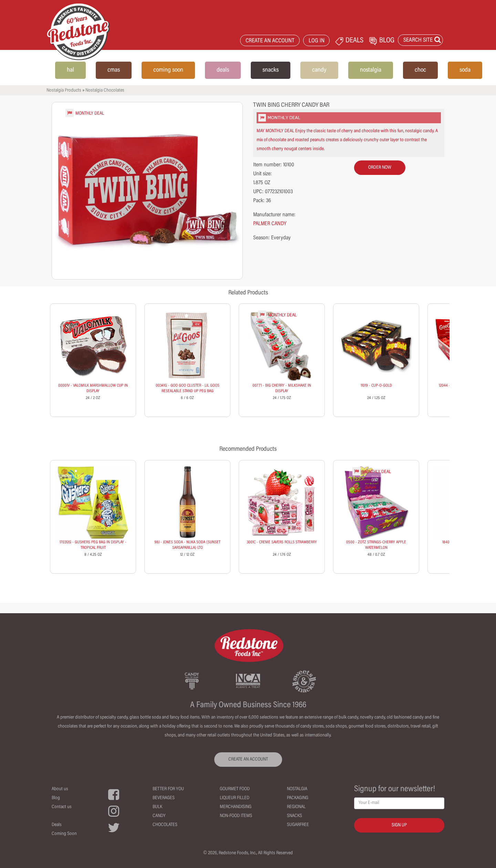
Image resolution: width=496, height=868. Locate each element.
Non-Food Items (236, 816)
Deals (57, 825)
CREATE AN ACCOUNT (270, 41)
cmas (114, 70)
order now (380, 168)
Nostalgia (297, 789)
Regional (296, 807)
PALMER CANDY (270, 224)
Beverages (164, 798)
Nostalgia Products (64, 91)
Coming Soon (64, 834)
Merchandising (236, 807)
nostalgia (371, 70)
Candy (159, 816)
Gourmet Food (235, 789)
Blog (56, 798)
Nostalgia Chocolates (105, 91)
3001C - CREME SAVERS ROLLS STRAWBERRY (282, 542)
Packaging (298, 798)
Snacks (294, 816)
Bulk (157, 807)
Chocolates (165, 825)
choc (420, 70)
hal (70, 70)
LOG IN (317, 41)
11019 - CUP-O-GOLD (376, 386)
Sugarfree (298, 825)
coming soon (168, 70)
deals (223, 70)
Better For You (168, 789)
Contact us (62, 807)
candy (319, 70)
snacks (271, 70)
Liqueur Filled (235, 798)
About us (60, 789)
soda (465, 70)
